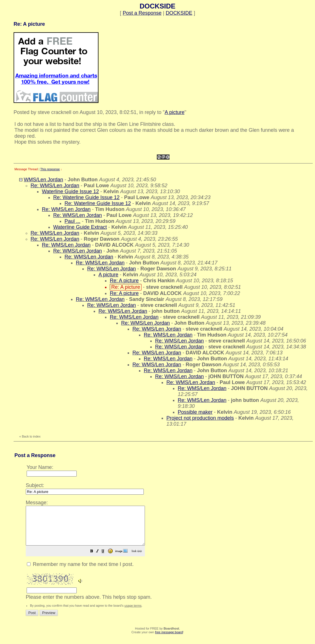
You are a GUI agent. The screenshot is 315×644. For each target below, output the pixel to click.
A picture (175, 112)
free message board (169, 640)
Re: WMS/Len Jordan (55, 186)
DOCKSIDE (179, 13)
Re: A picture (124, 281)
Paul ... (72, 221)
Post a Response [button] (142, 13)
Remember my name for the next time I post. (80, 572)
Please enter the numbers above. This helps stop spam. (167, 553)
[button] (106, 559)
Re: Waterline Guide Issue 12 (86, 197)
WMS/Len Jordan (43, 180)
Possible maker (195, 412)
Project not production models (200, 418)
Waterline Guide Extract (80, 227)
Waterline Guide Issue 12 (70, 191)
